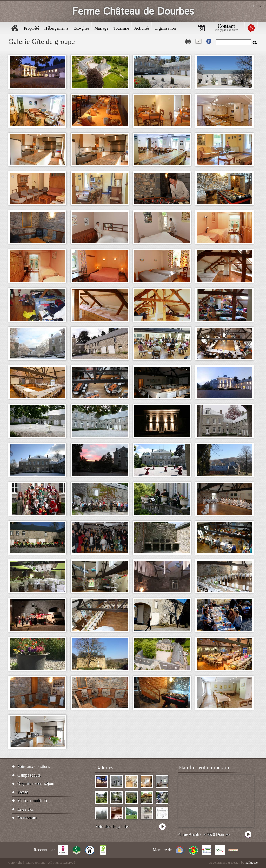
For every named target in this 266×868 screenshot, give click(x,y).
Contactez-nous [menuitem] (226, 28)
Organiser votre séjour (36, 783)
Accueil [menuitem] (15, 28)
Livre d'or (26, 809)
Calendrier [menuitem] (201, 28)
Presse (23, 792)
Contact (198, 41)
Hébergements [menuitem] (56, 28)
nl (259, 6)
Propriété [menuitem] (32, 28)
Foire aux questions (34, 767)
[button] (37, 72)
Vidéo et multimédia (34, 801)
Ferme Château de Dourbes (133, 12)
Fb (209, 41)
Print (188, 41)
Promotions (27, 818)
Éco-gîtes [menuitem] (81, 28)
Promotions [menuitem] (251, 28)
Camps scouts (29, 775)
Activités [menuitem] (142, 28)
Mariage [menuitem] (101, 28)
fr (253, 6)
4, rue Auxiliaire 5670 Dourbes (204, 834)
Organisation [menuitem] (165, 28)
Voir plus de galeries (112, 827)
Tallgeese (251, 863)
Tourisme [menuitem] (121, 28)
